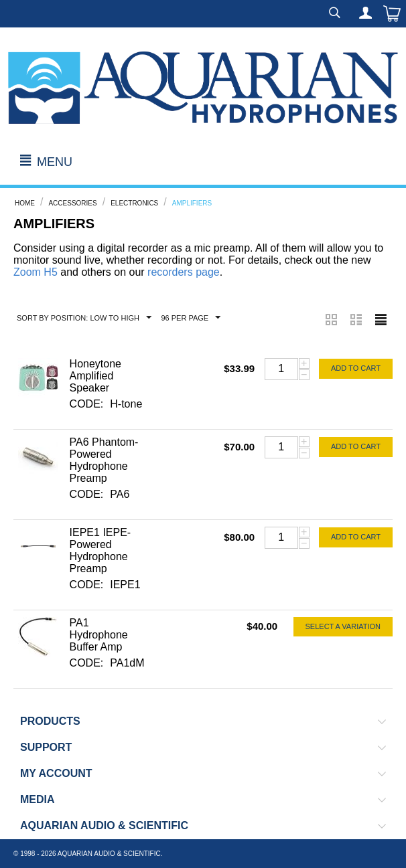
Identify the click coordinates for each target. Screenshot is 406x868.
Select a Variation (343, 626)
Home (25, 203)
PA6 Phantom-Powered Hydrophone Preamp (104, 460)
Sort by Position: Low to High (84, 318)
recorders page (184, 272)
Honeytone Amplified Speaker (95, 376)
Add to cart (356, 368)
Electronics (134, 203)
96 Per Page (191, 318)
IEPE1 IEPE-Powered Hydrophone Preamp (100, 550)
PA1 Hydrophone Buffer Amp (99, 635)
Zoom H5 (36, 272)
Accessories (72, 203)
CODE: (87, 404)
